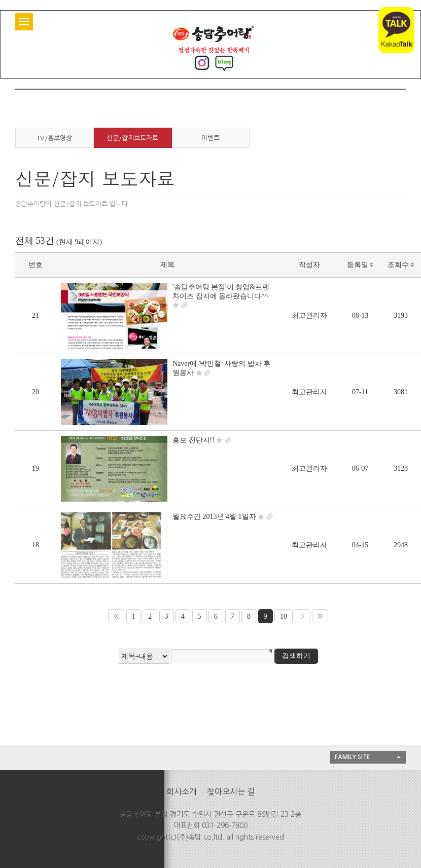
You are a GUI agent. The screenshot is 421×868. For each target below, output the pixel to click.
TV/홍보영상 (54, 138)
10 (284, 616)
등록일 (360, 265)
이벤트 (210, 138)
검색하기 (296, 656)
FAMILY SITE (353, 757)
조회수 (401, 265)
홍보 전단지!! (194, 440)
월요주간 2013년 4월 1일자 (214, 517)
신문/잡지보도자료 (132, 138)
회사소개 (182, 791)
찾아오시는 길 (231, 791)
